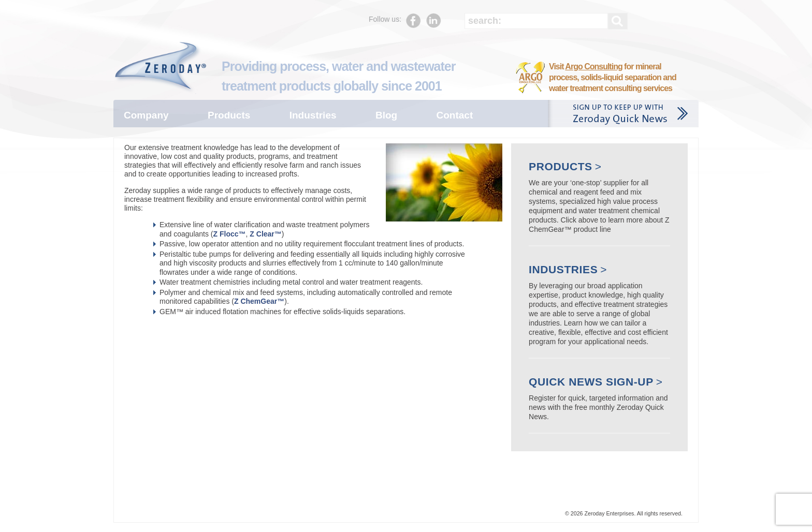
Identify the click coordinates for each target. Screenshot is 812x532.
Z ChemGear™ (259, 301)
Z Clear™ (265, 234)
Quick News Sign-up (591, 382)
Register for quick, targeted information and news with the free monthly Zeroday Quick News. (598, 407)
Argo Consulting (593, 66)
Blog (386, 115)
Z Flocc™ (230, 234)
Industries (313, 115)
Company (146, 115)
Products (229, 115)
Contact (455, 115)
